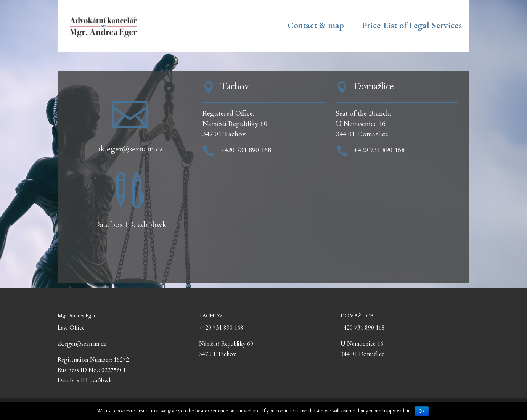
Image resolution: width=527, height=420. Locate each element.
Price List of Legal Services (412, 27)
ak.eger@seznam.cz (130, 149)
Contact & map (316, 27)
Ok (422, 411)
